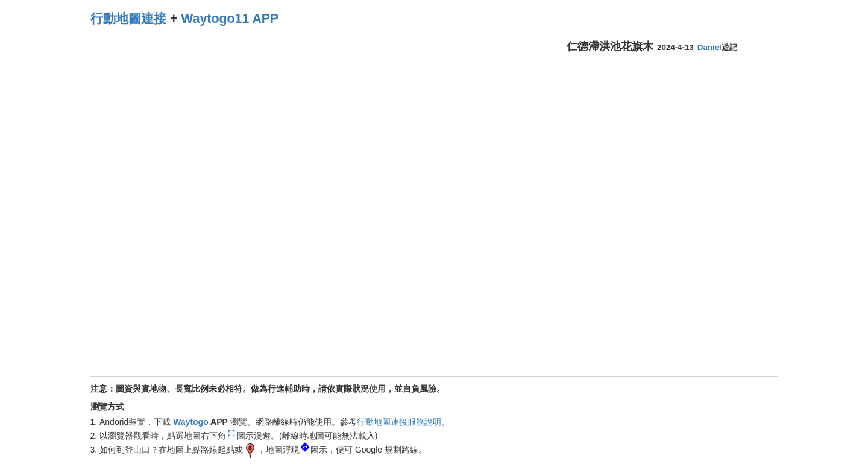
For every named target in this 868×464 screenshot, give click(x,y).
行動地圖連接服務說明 (399, 422)
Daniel (709, 47)
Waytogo (191, 422)
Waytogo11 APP (230, 19)
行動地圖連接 (128, 19)
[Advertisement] (662, 147)
